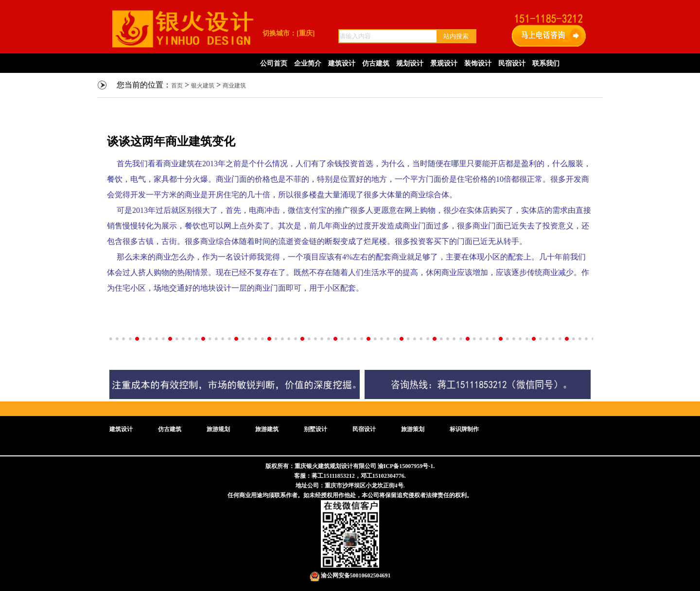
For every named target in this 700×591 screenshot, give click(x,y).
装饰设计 (478, 63)
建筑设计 (342, 63)
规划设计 (410, 63)
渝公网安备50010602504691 (350, 575)
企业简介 (308, 63)
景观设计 (444, 63)
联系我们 (546, 63)
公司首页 (274, 63)
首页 (177, 86)
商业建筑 (234, 86)
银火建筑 (203, 86)
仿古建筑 (376, 63)
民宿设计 (512, 63)
